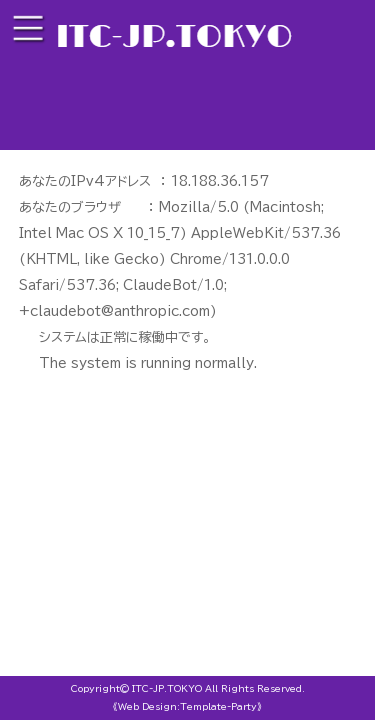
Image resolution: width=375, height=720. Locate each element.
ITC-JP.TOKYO (167, 688)
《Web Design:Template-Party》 (187, 706)
